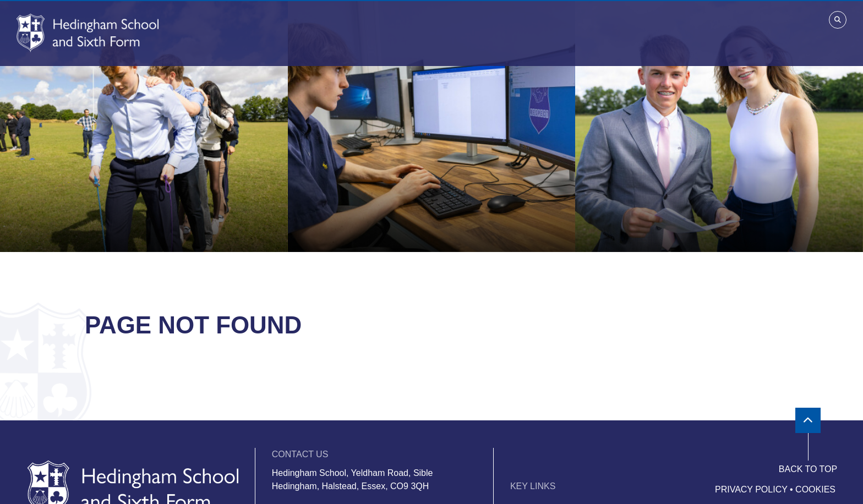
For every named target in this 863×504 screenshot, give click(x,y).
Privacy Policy (751, 489)
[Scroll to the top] (808, 420)
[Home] (88, 33)
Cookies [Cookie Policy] (815, 489)
